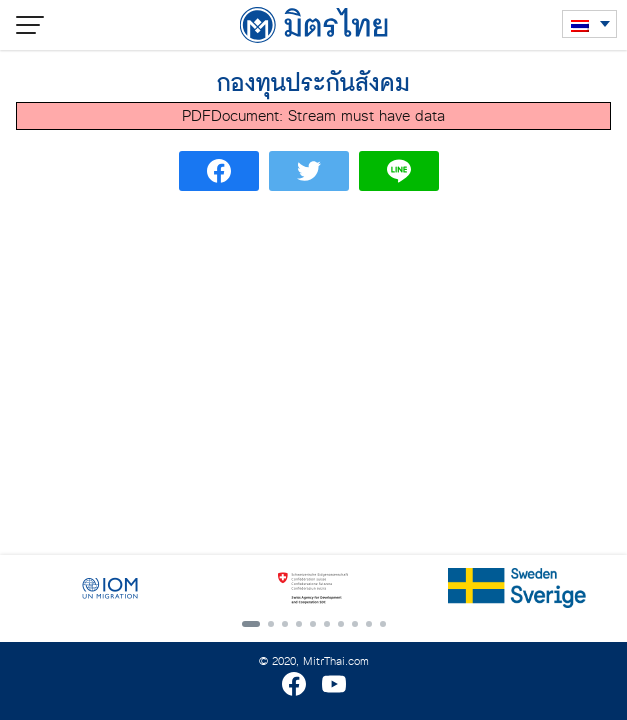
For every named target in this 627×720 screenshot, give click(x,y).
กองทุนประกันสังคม (313, 83)
